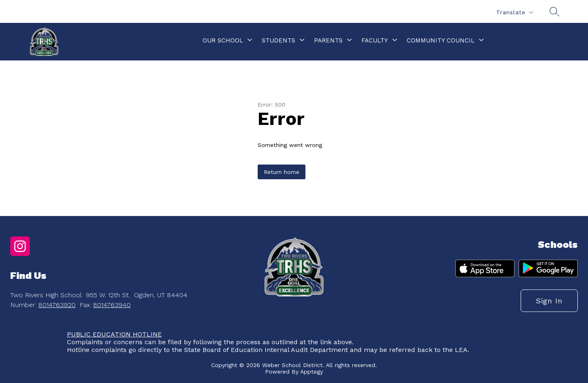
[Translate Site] (514, 12)
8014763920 (57, 305)
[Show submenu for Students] (278, 40)
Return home (282, 172)
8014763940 (112, 305)
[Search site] (555, 11)
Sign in (549, 301)
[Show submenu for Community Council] (441, 40)
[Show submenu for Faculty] (375, 40)
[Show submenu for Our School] (223, 40)
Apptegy (312, 372)
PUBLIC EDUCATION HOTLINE (114, 334)
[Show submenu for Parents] (328, 40)
